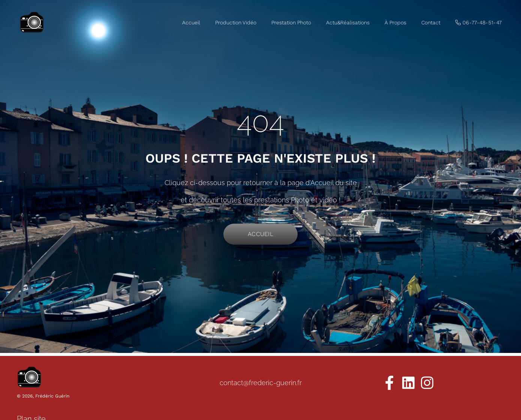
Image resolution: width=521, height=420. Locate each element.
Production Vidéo (236, 22)
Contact (431, 22)
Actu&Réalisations (348, 22)
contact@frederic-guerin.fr (261, 383)
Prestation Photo (291, 22)
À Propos (395, 22)
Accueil (191, 22)
